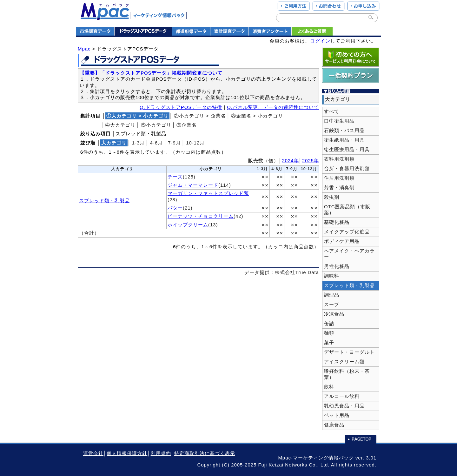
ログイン (320, 41)
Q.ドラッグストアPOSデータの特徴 (181, 107)
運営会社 (93, 453)
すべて (332, 111)
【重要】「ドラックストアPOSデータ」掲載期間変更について (151, 73)
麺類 (329, 333)
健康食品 (334, 425)
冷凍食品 (334, 314)
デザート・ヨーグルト (349, 352)
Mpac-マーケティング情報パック (316, 458)
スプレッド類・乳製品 (104, 201)
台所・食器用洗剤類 (347, 169)
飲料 (329, 387)
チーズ (175, 177)
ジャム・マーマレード (193, 185)
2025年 (311, 161)
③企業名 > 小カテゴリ (257, 116)
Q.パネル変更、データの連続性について (273, 107)
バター (175, 208)
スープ (332, 305)
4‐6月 (157, 143)
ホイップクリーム (188, 225)
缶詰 (329, 324)
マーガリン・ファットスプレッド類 (208, 193)
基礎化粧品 (337, 222)
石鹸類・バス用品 (344, 131)
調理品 (332, 295)
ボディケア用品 (342, 241)
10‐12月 (195, 143)
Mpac (84, 49)
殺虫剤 (332, 197)
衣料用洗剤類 (339, 159)
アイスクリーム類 (344, 362)
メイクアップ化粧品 (347, 232)
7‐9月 (174, 143)
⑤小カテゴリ (156, 125)
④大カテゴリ (120, 125)
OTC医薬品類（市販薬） (347, 210)
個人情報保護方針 (127, 453)
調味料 (332, 276)
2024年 (291, 161)
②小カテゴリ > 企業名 (200, 116)
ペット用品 (337, 415)
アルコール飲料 (342, 396)
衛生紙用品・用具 (344, 140)
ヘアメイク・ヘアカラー (349, 254)
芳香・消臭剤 (339, 188)
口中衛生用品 (339, 121)
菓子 (329, 343)
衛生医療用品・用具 (347, 150)
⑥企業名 (187, 125)
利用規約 (161, 453)
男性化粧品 (337, 266)
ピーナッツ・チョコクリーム (201, 216)
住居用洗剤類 (339, 178)
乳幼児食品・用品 (344, 406)
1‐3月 (139, 143)
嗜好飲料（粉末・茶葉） (347, 374)
